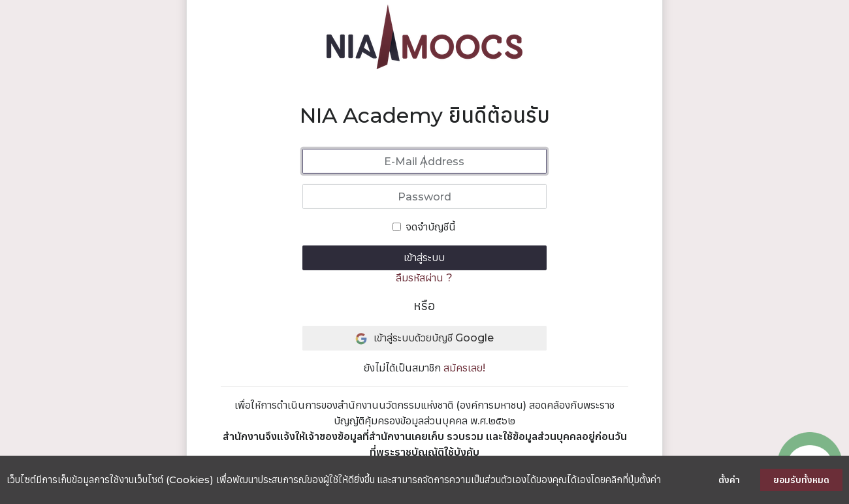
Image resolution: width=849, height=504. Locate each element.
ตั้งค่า (729, 480)
